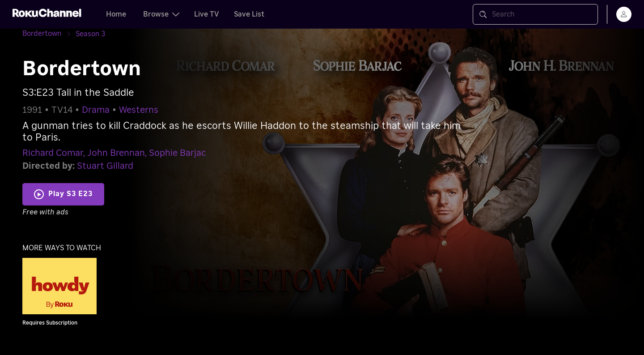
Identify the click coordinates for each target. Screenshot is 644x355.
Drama (96, 110)
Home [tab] (116, 14)
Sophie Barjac (177, 153)
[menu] (624, 14)
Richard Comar (53, 153)
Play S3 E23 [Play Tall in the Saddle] (70, 194)
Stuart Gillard (105, 166)
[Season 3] (90, 34)
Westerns (139, 110)
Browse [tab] (161, 14)
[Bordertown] (49, 34)
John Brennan (116, 153)
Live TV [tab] (207, 14)
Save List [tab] (249, 14)
